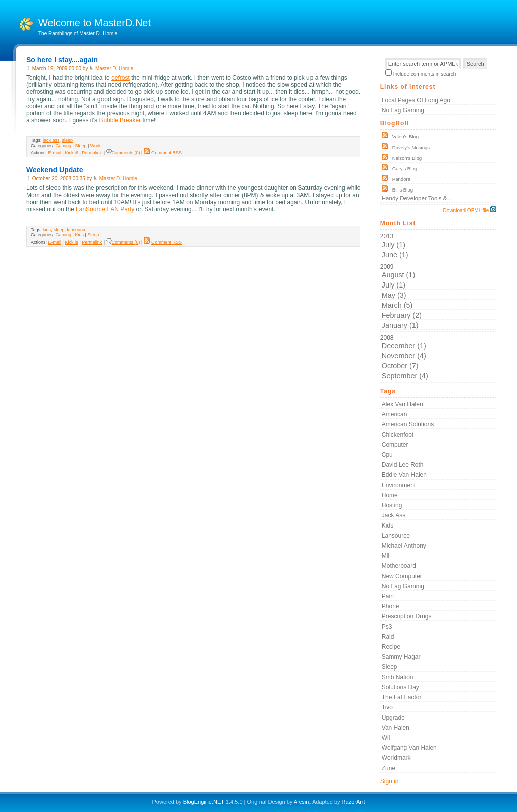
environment (399, 485)
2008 (438, 357)
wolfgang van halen (409, 748)
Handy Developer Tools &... (417, 198)
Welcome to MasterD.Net (95, 23)
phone (391, 606)
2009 (438, 297)
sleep (68, 140)
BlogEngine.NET (204, 802)
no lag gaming (403, 586)
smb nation (398, 677)
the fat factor (402, 697)
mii (385, 556)
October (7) (400, 366)
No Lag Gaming (403, 110)
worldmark (396, 758)
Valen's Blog (405, 137)
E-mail (55, 153)
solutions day (400, 687)
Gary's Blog (405, 169)
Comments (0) (123, 153)
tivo (387, 707)
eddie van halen (404, 475)
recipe (391, 647)
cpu (387, 455)
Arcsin (302, 802)
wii (386, 738)
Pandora (401, 179)
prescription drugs (407, 616)
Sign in (390, 781)
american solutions (408, 424)
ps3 (387, 627)
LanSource (90, 209)
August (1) (398, 275)
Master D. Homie (114, 68)
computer (395, 445)
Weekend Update (55, 170)
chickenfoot (398, 435)
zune (389, 768)
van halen (396, 728)
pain (388, 596)
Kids (79, 235)
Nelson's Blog (407, 158)
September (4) (405, 376)
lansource (77, 230)
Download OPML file (470, 210)
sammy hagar (401, 657)
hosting (392, 505)
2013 (438, 246)
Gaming (64, 146)
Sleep (81, 146)
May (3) (394, 295)
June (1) (395, 255)
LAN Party (120, 209)
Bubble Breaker (120, 120)
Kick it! (71, 153)
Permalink (92, 153)
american (395, 414)
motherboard (399, 566)
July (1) (394, 245)
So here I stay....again (62, 60)
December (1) (404, 346)
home (390, 495)
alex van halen (402, 404)
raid (388, 637)
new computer (402, 576)
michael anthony (404, 546)
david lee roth (403, 465)
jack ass (51, 140)
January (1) (400, 325)
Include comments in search (425, 74)
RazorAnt (353, 802)
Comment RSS (163, 153)
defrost (120, 78)
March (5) (397, 305)
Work (96, 146)
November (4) (404, 356)
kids (47, 230)
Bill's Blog (403, 190)
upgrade (393, 718)
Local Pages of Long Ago (416, 100)
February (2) (402, 315)
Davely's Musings (411, 147)
